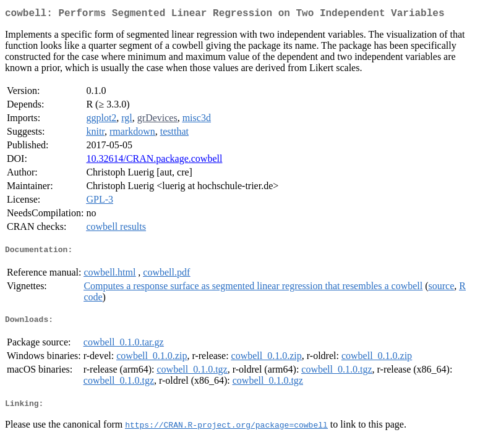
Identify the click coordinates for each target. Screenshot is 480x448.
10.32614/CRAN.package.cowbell (154, 161)
